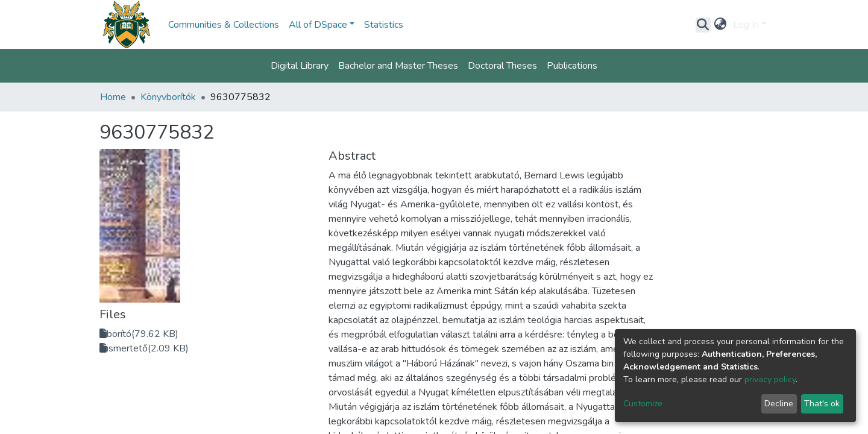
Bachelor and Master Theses (398, 66)
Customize (643, 404)
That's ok (822, 404)
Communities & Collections (224, 25)
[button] (721, 25)
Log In (746, 25)
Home (113, 97)
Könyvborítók (168, 97)
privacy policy (770, 379)
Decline (779, 404)
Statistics (384, 25)
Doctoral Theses (502, 66)
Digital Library (300, 66)
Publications (572, 66)
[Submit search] (703, 25)
